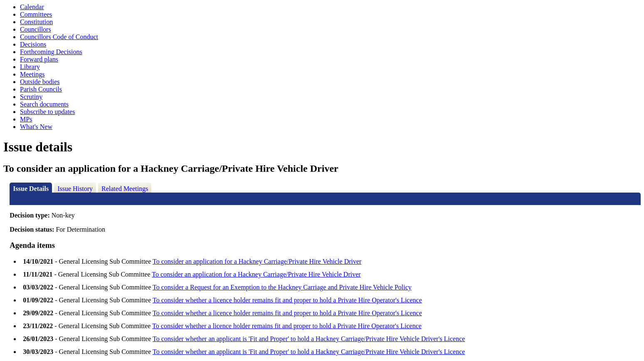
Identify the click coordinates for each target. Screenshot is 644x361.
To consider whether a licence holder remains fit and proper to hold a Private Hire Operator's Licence (287, 300)
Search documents (44, 104)
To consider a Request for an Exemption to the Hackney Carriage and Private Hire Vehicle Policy (282, 287)
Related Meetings (125, 189)
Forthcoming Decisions (51, 52)
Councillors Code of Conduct (59, 37)
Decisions (33, 44)
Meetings (32, 74)
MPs (26, 119)
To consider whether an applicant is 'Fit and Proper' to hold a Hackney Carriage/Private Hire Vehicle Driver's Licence (309, 339)
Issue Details (31, 189)
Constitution (36, 22)
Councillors (36, 29)
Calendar (32, 7)
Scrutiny (31, 97)
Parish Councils (41, 89)
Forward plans (39, 59)
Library (30, 67)
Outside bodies (40, 82)
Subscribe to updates (47, 112)
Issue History (75, 189)
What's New (36, 127)
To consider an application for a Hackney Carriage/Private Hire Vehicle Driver (257, 261)
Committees (36, 14)
